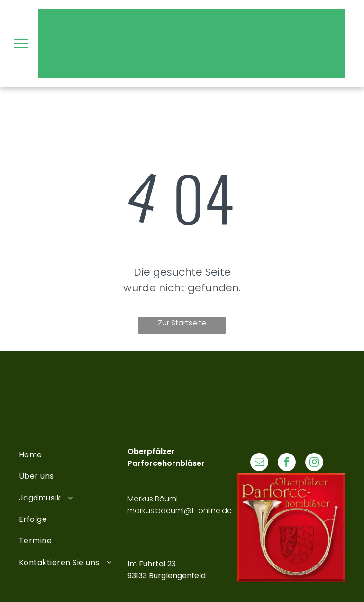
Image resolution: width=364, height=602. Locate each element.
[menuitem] (73, 455)
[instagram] (314, 463)
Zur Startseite (182, 323)
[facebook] (287, 463)
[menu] (21, 44)
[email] (259, 463)
